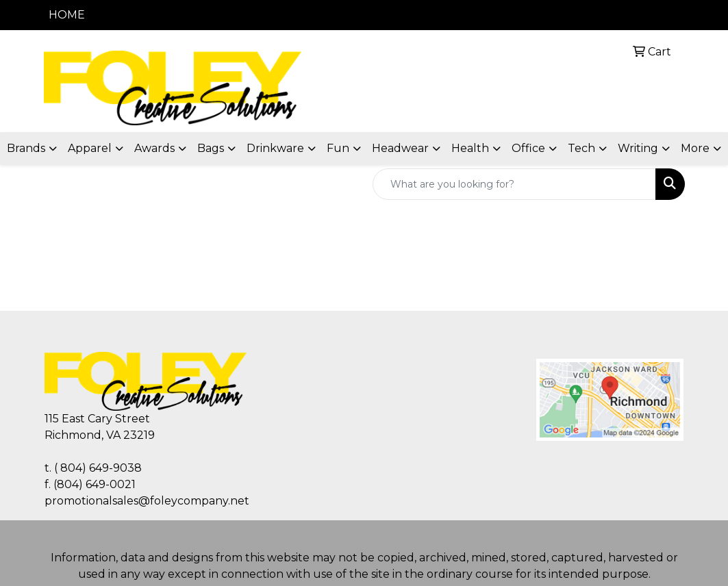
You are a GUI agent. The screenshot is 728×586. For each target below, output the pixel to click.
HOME (67, 15)
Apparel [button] (90, 148)
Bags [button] (211, 148)
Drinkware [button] (275, 148)
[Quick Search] (514, 184)
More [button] (695, 148)
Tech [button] (581, 148)
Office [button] (528, 148)
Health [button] (470, 148)
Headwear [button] (400, 148)
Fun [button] (338, 148)
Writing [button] (638, 148)
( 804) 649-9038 (98, 468)
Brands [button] (26, 148)
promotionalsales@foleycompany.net (147, 501)
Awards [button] (154, 148)
